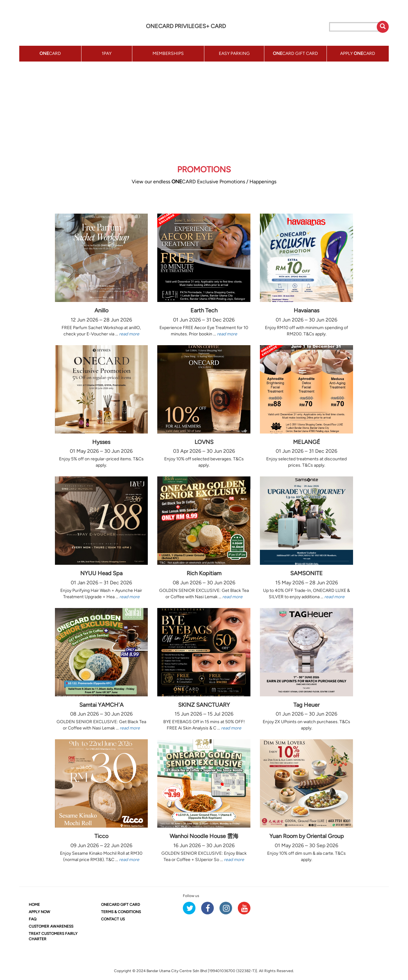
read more (129, 334)
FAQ (33, 919)
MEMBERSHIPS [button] (168, 53)
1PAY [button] (107, 53)
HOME (34, 905)
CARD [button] (50, 53)
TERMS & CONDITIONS (121, 912)
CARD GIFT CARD (120, 905)
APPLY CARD (358, 53)
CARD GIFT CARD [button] (295, 53)
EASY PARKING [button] (234, 53)
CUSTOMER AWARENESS (51, 926)
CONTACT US (113, 919)
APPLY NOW (39, 912)
